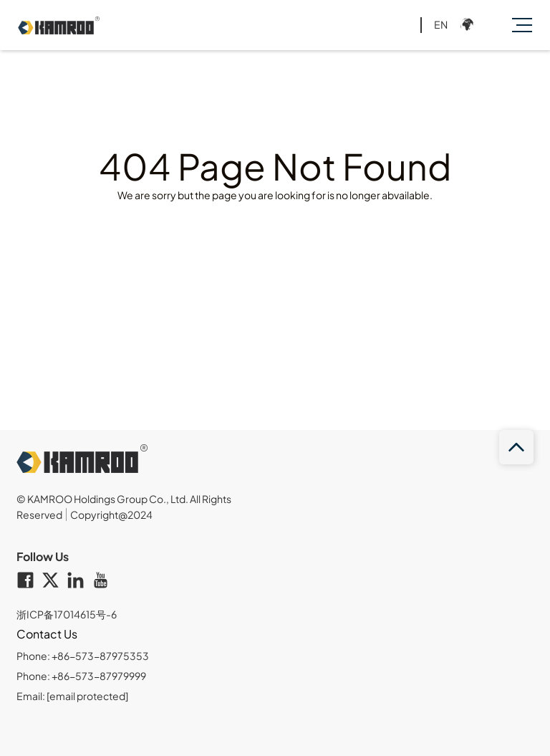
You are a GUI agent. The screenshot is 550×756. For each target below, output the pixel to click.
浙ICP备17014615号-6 (67, 614)
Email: (72, 696)
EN (441, 24)
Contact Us (47, 634)
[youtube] (104, 581)
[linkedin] (79, 581)
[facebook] (29, 581)
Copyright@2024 (111, 515)
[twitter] (54, 581)
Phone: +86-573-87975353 (83, 656)
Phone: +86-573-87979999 (81, 676)
